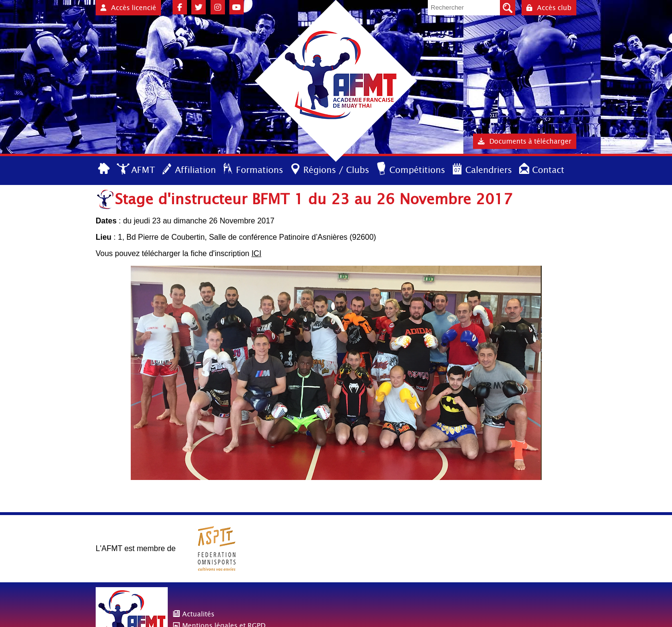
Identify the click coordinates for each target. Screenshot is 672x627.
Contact (548, 170)
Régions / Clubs (336, 170)
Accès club (549, 8)
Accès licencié (128, 8)
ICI (256, 253)
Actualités (198, 614)
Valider (508, 8)
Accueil (105, 169)
